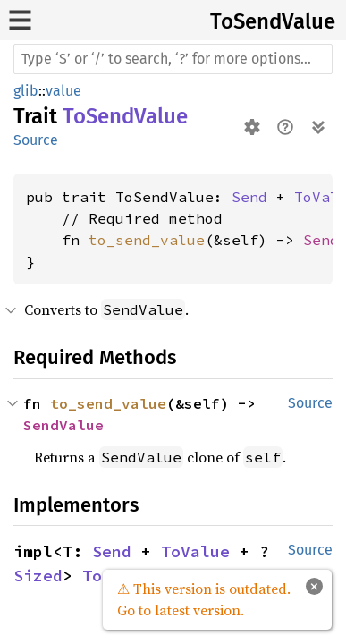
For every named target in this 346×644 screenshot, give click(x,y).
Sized (38, 576)
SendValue (63, 425)
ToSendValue (273, 21)
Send (249, 197)
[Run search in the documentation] (173, 59)
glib (26, 91)
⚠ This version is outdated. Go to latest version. (204, 599)
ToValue (195, 551)
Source (36, 140)
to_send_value (147, 240)
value (63, 91)
